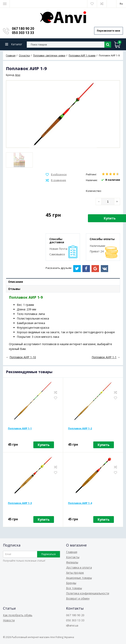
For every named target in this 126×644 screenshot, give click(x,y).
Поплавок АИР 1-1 (20, 428)
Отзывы (14, 289)
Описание (16, 282)
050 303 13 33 (23, 33)
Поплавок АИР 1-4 (80, 503)
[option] (19, 160)
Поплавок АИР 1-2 (80, 428)
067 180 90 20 (23, 28)
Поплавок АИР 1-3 (20, 503)
